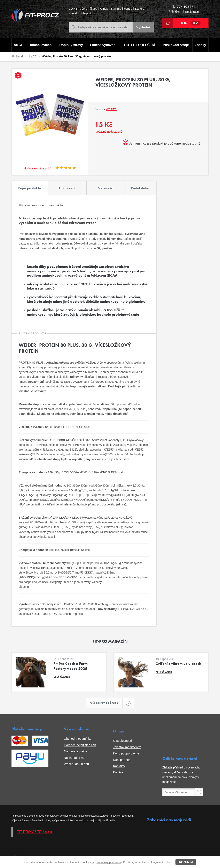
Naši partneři (122, 760)
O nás (104, 9)
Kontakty (119, 766)
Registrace (192, 12)
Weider (111, 109)
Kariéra (140, 9)
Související (106, 188)
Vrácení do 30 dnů (76, 764)
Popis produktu (30, 188)
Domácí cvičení (41, 45)
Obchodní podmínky (78, 739)
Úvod (19, 56)
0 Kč (191, 23)
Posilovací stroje (176, 45)
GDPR (73, 9)
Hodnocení (67, 188)
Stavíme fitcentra (121, 9)
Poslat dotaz (140, 188)
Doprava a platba (76, 751)
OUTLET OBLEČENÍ (140, 45)
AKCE (18, 45)
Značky (200, 45)
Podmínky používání (109, 862)
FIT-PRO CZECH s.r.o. (35, 832)
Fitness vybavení (103, 45)
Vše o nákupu (88, 9)
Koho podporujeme (126, 753)
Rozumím (186, 862)
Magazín (87, 13)
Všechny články (106, 703)
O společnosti (122, 741)
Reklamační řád (75, 758)
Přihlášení (175, 12)
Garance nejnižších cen (80, 745)
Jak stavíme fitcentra (127, 747)
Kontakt (74, 13)
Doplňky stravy (71, 45)
